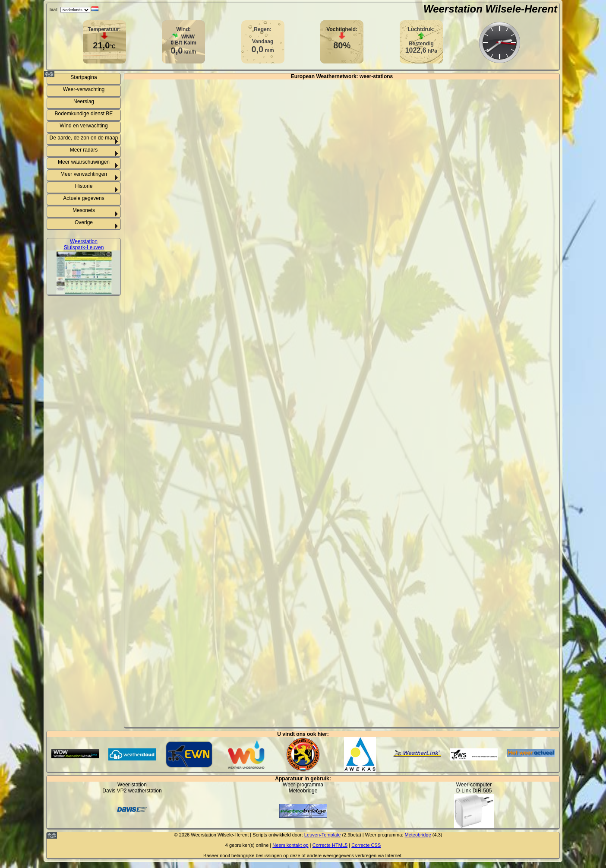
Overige (84, 222)
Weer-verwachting (84, 89)
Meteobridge (418, 835)
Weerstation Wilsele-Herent (490, 9)
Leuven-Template (323, 835)
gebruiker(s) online (249, 845)
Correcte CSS (366, 845)
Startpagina (84, 77)
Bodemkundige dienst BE (84, 114)
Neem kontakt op (290, 845)
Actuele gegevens (84, 198)
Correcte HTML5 (330, 845)
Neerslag (84, 101)
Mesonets (84, 210)
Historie (84, 186)
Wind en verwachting (84, 126)
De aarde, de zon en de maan (84, 138)
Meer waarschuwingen (84, 162)
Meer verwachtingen (84, 174)
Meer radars (84, 150)
